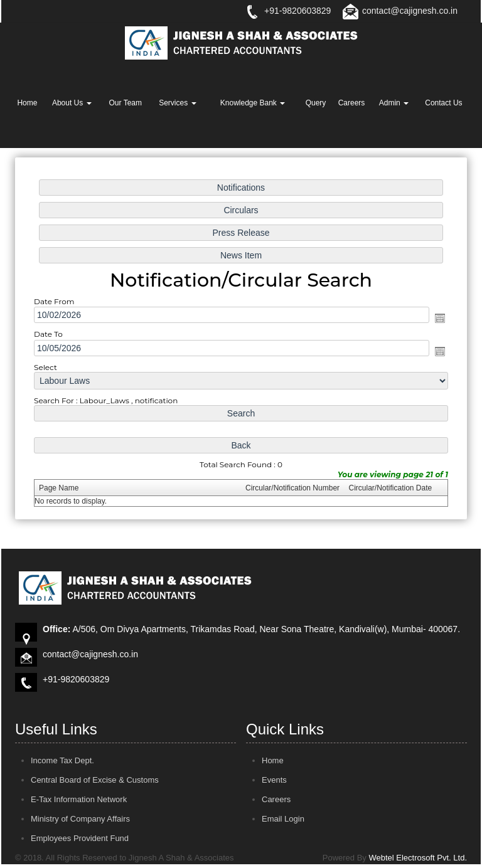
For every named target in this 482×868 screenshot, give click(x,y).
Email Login (283, 819)
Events (274, 780)
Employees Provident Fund (80, 838)
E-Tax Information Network (79, 799)
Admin (394, 103)
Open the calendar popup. (437, 319)
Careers (352, 103)
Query (316, 103)
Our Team (126, 103)
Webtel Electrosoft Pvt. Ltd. (418, 858)
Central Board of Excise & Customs (95, 780)
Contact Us (443, 103)
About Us (72, 103)
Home (27, 103)
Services (177, 103)
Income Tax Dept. (62, 760)
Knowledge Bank (253, 103)
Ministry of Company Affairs (80, 819)
